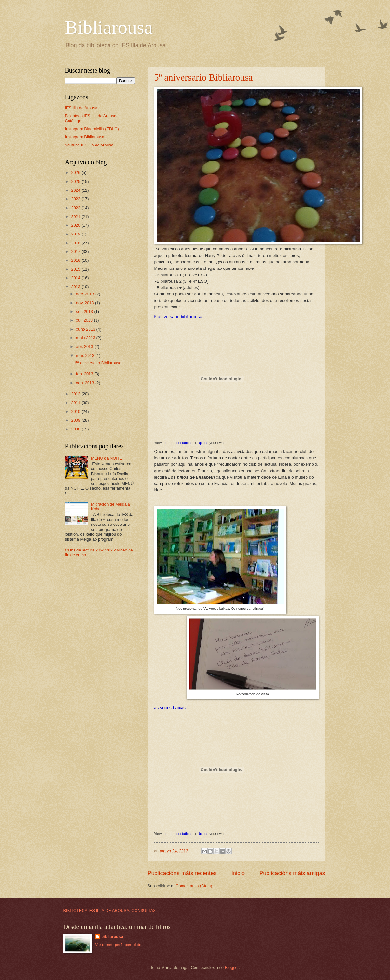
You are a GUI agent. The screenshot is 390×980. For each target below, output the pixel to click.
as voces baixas (170, 708)
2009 (76, 420)
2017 (76, 251)
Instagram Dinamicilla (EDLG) (92, 129)
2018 (76, 243)
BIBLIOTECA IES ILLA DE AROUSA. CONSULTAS (110, 910)
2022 (76, 208)
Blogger (232, 967)
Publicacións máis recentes (182, 873)
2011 (76, 403)
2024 (76, 190)
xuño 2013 (86, 329)
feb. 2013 (85, 374)
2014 (76, 278)
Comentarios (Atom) (194, 886)
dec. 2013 (86, 294)
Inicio (238, 873)
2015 (76, 269)
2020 (76, 225)
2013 (76, 287)
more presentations (177, 443)
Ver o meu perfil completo (118, 945)
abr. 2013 (85, 347)
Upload (203, 443)
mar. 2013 (86, 355)
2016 (76, 260)
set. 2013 (85, 311)
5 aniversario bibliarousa (178, 317)
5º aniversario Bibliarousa (204, 77)
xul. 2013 (85, 320)
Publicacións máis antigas (292, 873)
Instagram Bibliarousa (85, 137)
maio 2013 (86, 338)
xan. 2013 (86, 383)
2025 (76, 181)
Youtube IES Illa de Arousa (89, 145)
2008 (76, 429)
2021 (76, 217)
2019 (76, 234)
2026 (76, 173)
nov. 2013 (86, 303)
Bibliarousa (109, 27)
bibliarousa (112, 936)
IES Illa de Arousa (81, 108)
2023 (76, 199)
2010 (76, 412)
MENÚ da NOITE (107, 458)
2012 (76, 394)
